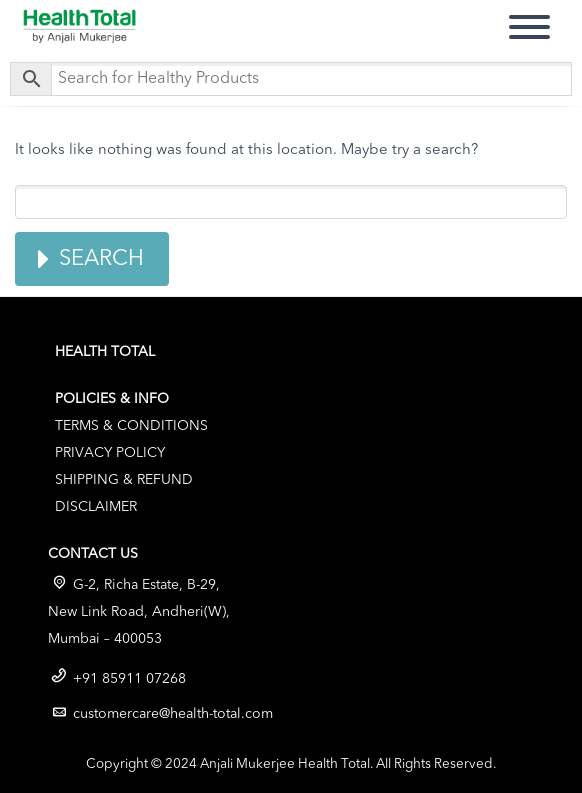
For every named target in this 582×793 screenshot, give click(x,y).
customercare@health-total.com (173, 714)
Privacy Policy (110, 453)
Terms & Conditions (131, 426)
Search (101, 259)
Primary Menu (529, 24)
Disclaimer (96, 507)
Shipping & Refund (124, 480)
